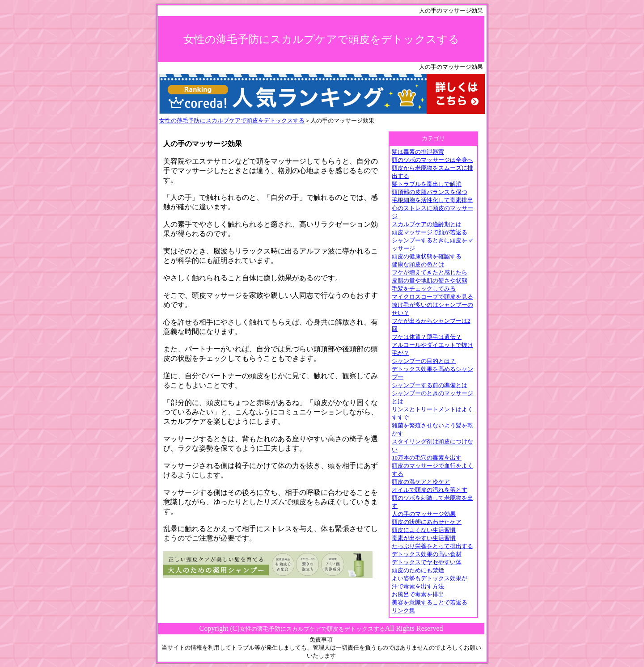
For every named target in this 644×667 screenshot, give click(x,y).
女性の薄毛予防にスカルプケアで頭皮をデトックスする (232, 120)
